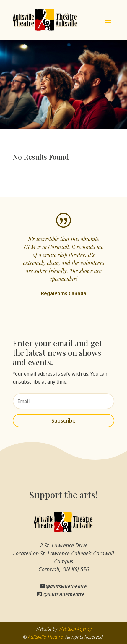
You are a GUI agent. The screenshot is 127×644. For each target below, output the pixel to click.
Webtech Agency (75, 629)
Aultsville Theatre (45, 637)
